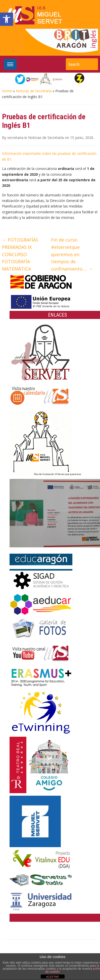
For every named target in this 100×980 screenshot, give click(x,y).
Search (92, 64)
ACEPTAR (52, 977)
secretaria (15, 138)
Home (7, 91)
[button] (7, 19)
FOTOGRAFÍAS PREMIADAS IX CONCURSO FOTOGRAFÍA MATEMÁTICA (20, 254)
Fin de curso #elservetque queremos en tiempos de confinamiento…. (72, 254)
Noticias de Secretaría (34, 91)
